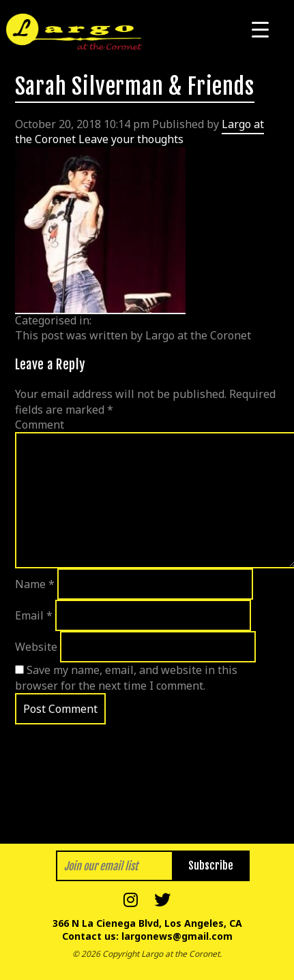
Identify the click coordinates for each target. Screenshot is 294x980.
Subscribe (211, 866)
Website (36, 647)
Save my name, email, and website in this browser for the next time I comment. (126, 677)
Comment (40, 425)
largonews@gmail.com (177, 936)
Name (35, 584)
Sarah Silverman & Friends (135, 87)
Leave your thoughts (131, 139)
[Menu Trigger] (260, 29)
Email (34, 615)
